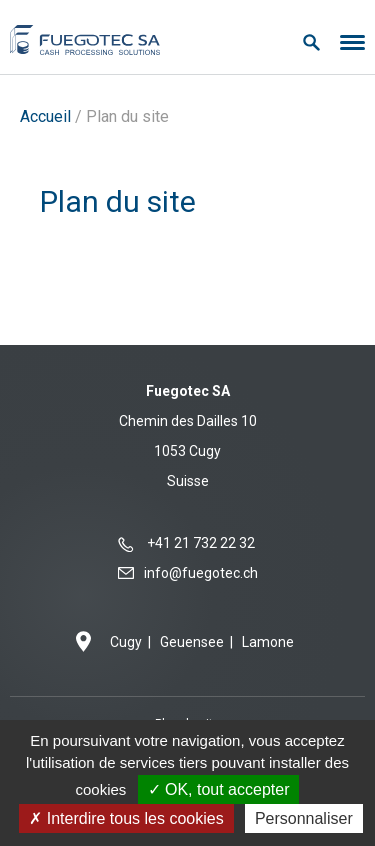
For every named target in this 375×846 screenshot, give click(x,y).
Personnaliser (304, 818)
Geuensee (192, 642)
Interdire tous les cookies (126, 818)
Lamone (268, 642)
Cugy (126, 642)
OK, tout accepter (219, 789)
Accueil (45, 116)
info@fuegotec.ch (201, 573)
